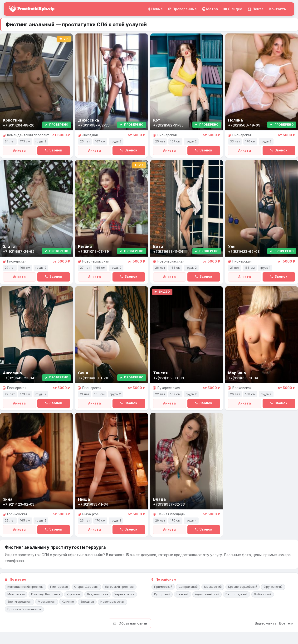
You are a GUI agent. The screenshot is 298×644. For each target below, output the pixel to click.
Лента (256, 9)
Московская (47, 602)
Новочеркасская (112, 602)
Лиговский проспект (119, 587)
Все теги (286, 623)
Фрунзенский (273, 587)
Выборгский (263, 594)
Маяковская (16, 594)
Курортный (162, 594)
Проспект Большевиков (24, 609)
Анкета (19, 150)
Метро (210, 9)
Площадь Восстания (46, 594)
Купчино (68, 602)
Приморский (163, 587)
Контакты (278, 9)
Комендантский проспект (26, 587)
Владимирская (98, 594)
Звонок (54, 150)
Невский (183, 594)
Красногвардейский (243, 587)
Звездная (87, 602)
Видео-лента (266, 623)
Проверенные (183, 9)
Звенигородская (19, 602)
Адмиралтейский (207, 594)
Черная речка (124, 594)
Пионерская (59, 587)
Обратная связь (130, 623)
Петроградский (237, 594)
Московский (213, 587)
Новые (155, 9)
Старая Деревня (86, 587)
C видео (233, 9)
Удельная (74, 594)
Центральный (188, 587)
